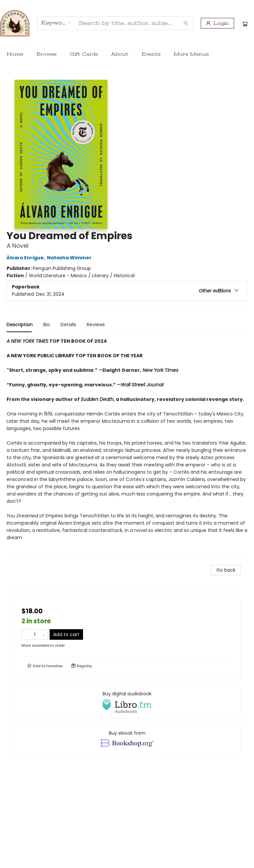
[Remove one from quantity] (26, 634)
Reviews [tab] (96, 325)
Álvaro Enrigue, (27, 258)
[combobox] (56, 23)
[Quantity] (35, 634)
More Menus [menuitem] (191, 54)
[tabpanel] (127, 447)
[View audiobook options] (127, 702)
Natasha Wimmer (70, 258)
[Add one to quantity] (43, 634)
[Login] (217, 23)
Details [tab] (68, 325)
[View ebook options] (127, 739)
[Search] (186, 23)
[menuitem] (15, 54)
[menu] (127, 54)
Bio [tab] (47, 325)
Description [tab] (20, 325)
